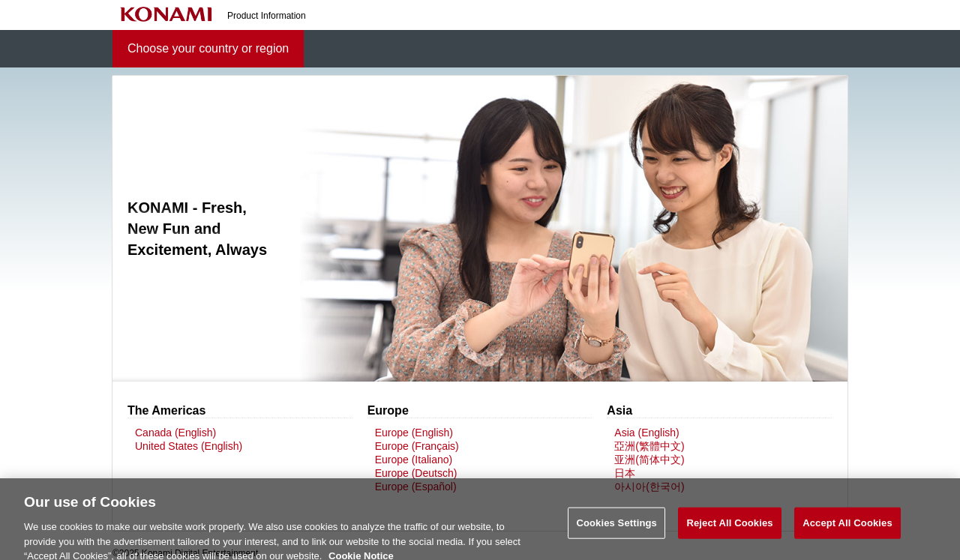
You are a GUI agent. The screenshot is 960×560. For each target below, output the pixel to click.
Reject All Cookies (729, 530)
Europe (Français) (417, 446)
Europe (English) (414, 433)
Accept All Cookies (847, 530)
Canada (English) (175, 433)
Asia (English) (646, 433)
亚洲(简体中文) (649, 460)
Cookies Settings (616, 530)
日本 (625, 473)
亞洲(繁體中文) (649, 446)
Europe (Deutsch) (416, 473)
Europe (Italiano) (414, 460)
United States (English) (189, 446)
